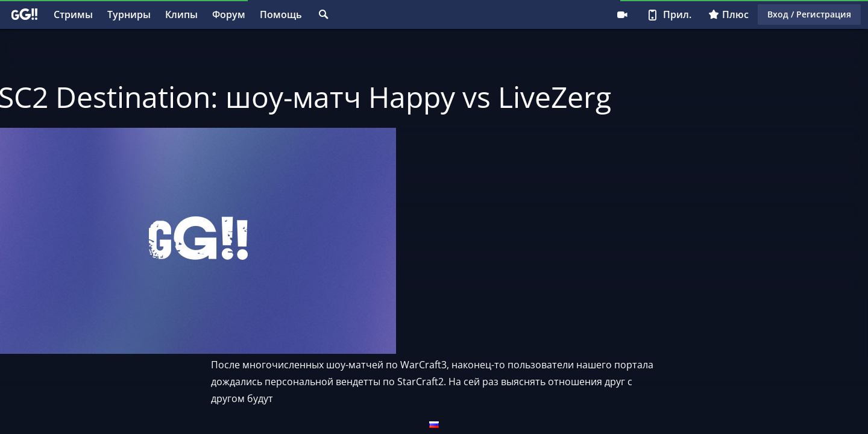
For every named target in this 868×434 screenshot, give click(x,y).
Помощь (281, 14)
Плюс (728, 14)
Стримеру (622, 14)
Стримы (73, 14)
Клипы (181, 14)
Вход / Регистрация (809, 14)
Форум (229, 14)
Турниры (129, 14)
